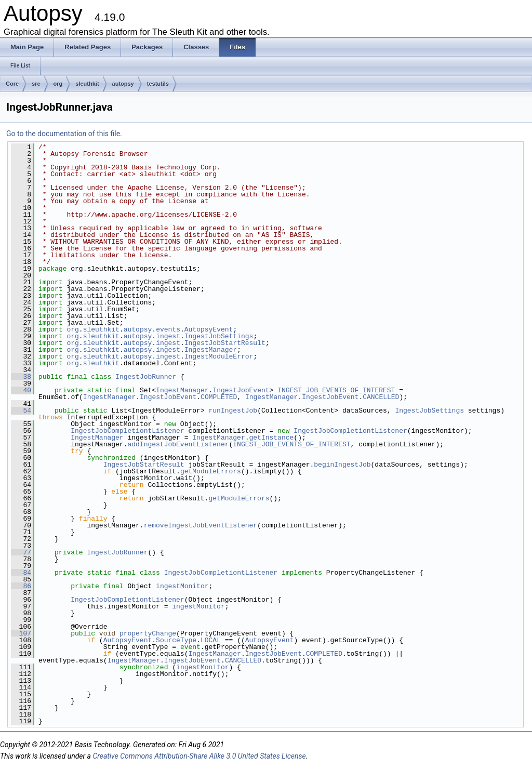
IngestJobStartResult (225, 343)
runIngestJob (233, 410)
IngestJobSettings (219, 336)
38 (21, 377)
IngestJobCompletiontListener (127, 431)
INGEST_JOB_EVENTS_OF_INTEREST (336, 390)
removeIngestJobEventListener (201, 525)
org (58, 84)
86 (21, 586)
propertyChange (148, 633)
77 (21, 552)
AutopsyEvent (209, 329)
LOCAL (211, 640)
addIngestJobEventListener (178, 444)
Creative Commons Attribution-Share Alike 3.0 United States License (199, 756)
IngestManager (211, 350)
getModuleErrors (211, 471)
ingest (168, 336)
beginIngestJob (342, 465)
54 (21, 410)
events (168, 329)
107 (21, 633)
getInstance (271, 437)
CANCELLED (381, 397)
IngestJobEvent (241, 390)
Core (12, 84)
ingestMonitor (182, 586)
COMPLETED (219, 397)
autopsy (123, 84)
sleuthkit (87, 84)
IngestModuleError (219, 356)
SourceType (176, 640)
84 (21, 573)
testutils (158, 84)
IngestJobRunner (146, 377)
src (36, 84)
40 (21, 390)
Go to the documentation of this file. (64, 134)
